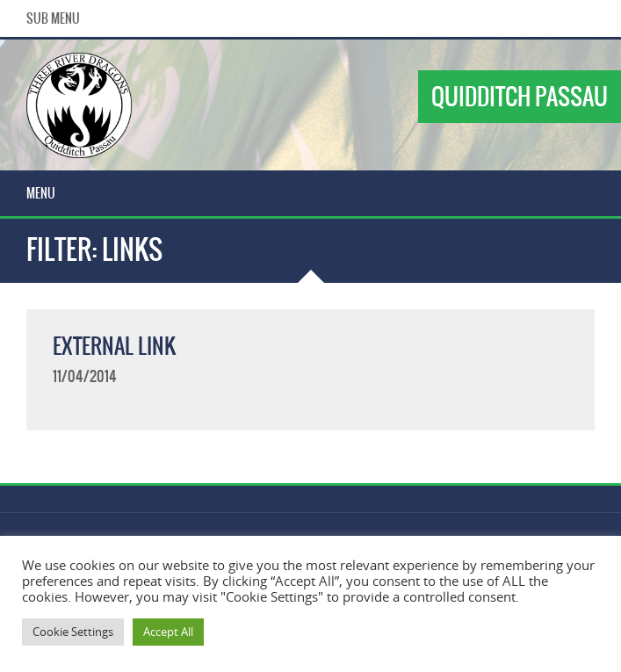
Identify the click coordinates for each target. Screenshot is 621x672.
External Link (114, 346)
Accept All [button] (168, 632)
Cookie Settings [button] (73, 632)
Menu (41, 193)
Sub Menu (53, 18)
